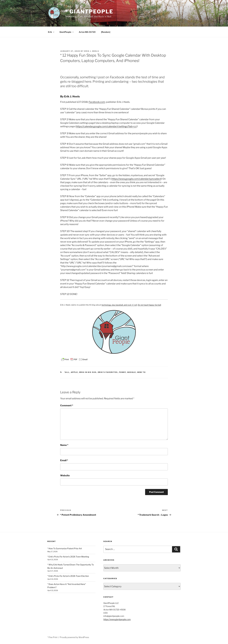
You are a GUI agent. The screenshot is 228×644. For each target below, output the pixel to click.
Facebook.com (97, 102)
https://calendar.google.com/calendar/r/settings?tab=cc (106, 126)
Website (65, 476)
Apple (74, 372)
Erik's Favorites (108, 372)
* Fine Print (52, 637)
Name (64, 445)
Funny (123, 372)
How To (142, 372)
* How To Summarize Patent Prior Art (65, 548)
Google (132, 372)
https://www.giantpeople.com (117, 619)
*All (67, 372)
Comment (67, 405)
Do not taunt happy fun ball (149, 305)
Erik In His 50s (88, 372)
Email (64, 460)
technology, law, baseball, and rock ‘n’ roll (119, 305)
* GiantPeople (89, 11)
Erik (51, 32)
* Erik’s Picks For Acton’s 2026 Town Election (68, 576)
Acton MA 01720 (87, 32)
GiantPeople (67, 32)
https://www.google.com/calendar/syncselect (136, 179)
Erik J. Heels (92, 51)
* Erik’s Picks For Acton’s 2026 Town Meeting (68, 557)
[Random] (106, 32)
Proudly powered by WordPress (74, 637)
